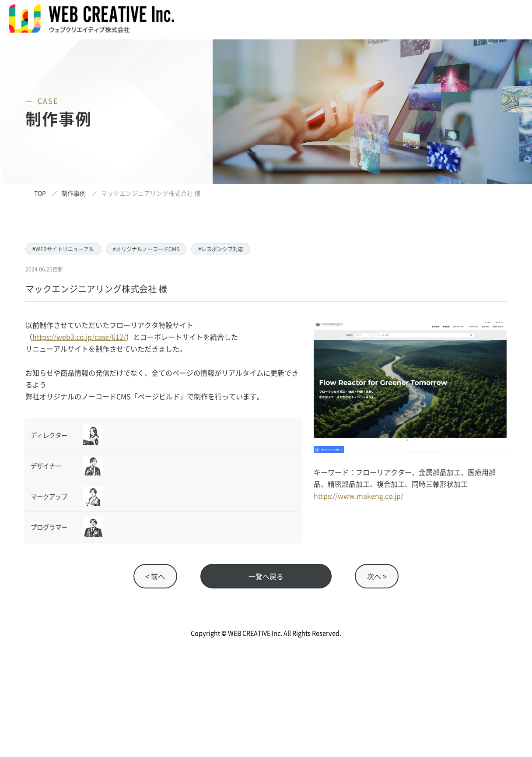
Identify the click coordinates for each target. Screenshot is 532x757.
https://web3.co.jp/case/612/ (79, 337)
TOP (40, 193)
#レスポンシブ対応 (221, 249)
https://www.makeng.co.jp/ (359, 496)
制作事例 (73, 193)
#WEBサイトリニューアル (63, 249)
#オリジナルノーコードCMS (146, 249)
